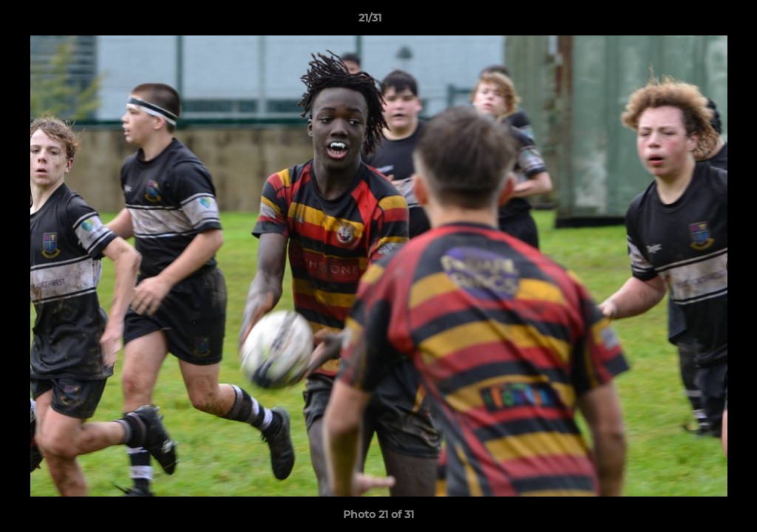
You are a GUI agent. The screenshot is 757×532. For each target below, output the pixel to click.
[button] (695, 21)
